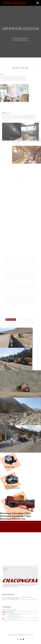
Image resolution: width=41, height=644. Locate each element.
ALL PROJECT (11, 324)
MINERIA (32, 327)
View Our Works (21, 39)
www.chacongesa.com (12, 619)
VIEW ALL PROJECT (19, 526)
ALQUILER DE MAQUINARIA (26, 324)
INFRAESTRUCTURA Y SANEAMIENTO (16, 327)
